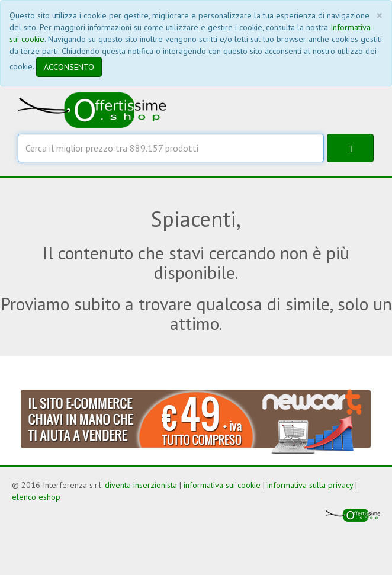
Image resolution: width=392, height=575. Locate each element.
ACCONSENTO (69, 67)
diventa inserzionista (141, 485)
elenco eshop (36, 497)
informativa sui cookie (222, 485)
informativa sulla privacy (310, 485)
